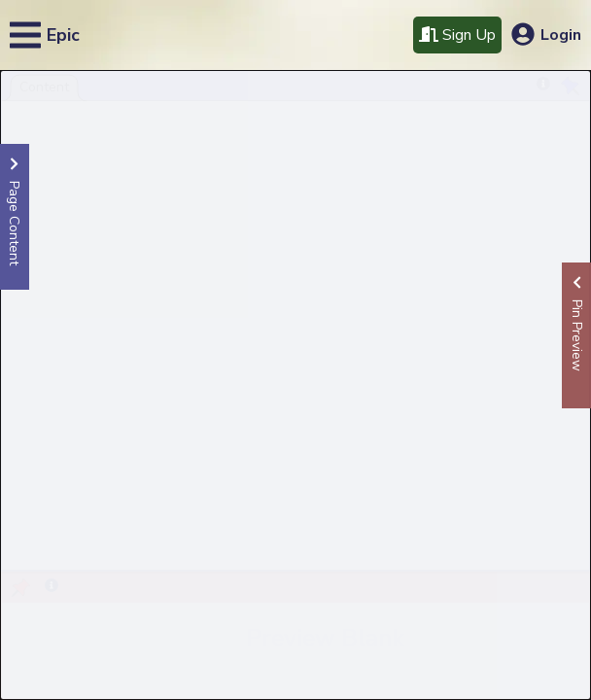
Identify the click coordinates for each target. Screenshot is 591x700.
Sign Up (457, 35)
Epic (63, 35)
